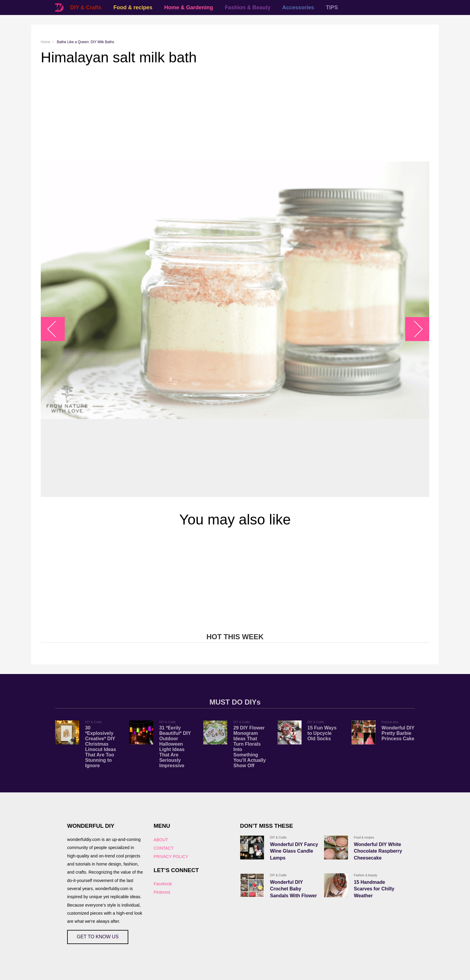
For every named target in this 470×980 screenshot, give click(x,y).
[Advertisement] (221, 114)
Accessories (298, 7)
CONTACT (164, 848)
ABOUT (161, 840)
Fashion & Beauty (248, 7)
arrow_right (414, 329)
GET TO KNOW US (98, 937)
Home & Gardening (189, 7)
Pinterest (162, 892)
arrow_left (56, 329)
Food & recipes (133, 7)
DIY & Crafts (86, 7)
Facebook (163, 884)
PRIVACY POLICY (171, 857)
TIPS (332, 7)
